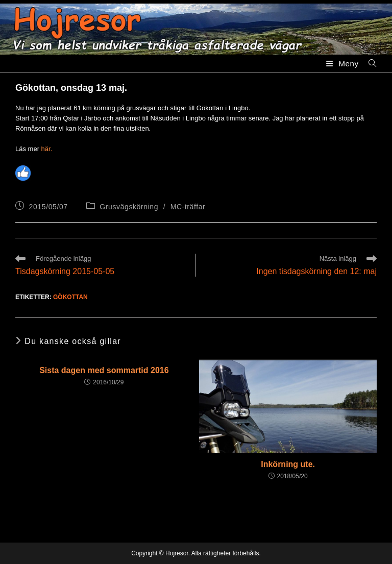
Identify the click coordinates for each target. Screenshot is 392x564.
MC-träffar (188, 207)
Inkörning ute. (288, 464)
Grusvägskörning (129, 207)
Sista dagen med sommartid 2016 (104, 370)
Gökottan (70, 297)
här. (47, 149)
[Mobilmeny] (344, 64)
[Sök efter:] (369, 64)
